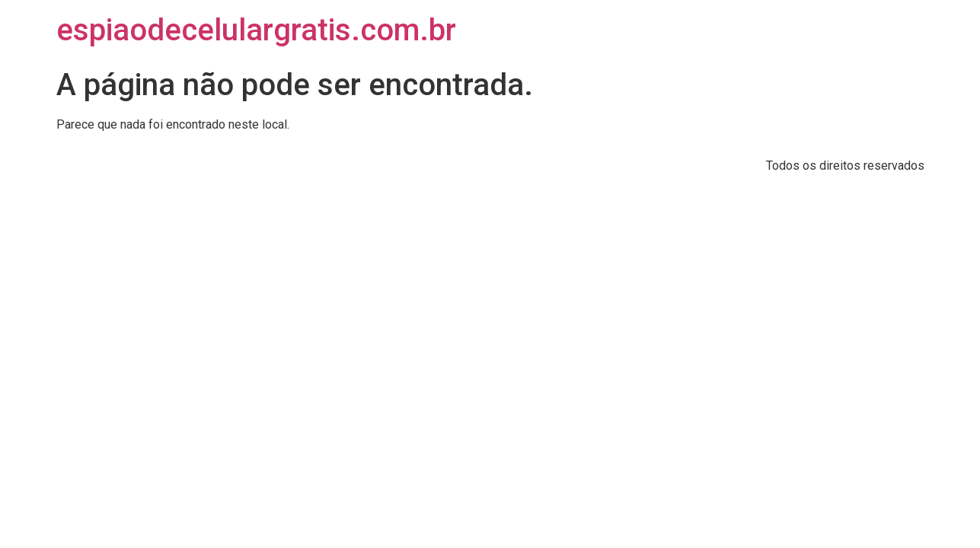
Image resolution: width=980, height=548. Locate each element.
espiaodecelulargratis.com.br (256, 30)
